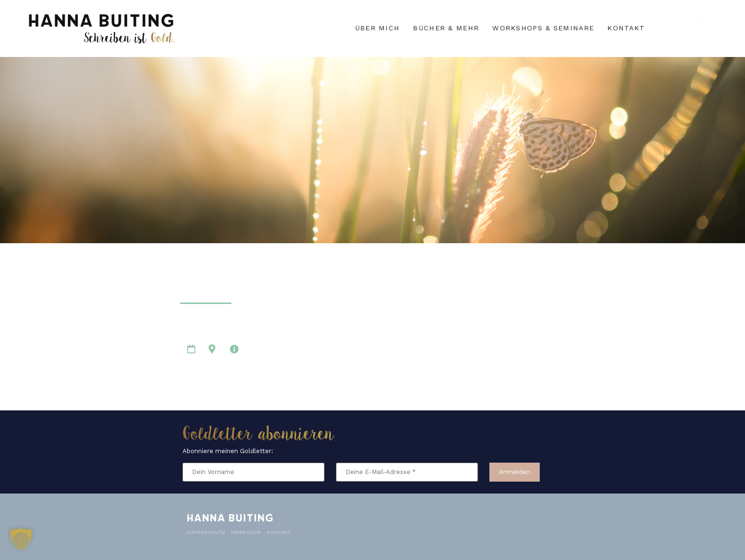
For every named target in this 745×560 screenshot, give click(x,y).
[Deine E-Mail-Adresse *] (407, 472)
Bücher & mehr (446, 27)
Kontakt (626, 27)
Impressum (246, 530)
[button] (21, 539)
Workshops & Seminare (543, 27)
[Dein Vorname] (253, 472)
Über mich (377, 27)
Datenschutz (206, 530)
